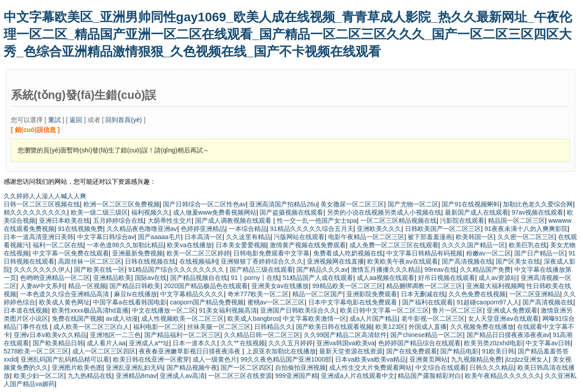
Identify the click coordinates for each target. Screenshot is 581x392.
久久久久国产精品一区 (473, 245)
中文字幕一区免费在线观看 (71, 253)
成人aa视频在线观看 (386, 278)
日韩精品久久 (273, 327)
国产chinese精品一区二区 (427, 335)
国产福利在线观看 (428, 302)
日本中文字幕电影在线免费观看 (354, 302)
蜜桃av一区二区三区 (276, 302)
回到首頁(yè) (123, 120)
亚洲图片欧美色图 (77, 367)
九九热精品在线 (90, 376)
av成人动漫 (122, 318)
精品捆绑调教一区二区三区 (424, 286)
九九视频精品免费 (476, 359)
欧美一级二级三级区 (99, 212)
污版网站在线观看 (299, 237)
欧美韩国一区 (475, 237)
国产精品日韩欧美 (135, 286)
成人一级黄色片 (215, 359)
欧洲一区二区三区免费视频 (122, 204)
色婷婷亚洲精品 (203, 229)
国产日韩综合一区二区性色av (204, 204)
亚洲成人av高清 (182, 376)
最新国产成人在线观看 (477, 212)
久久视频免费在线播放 (482, 327)
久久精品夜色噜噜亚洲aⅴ (142, 229)
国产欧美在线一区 (99, 269)
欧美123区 (390, 327)
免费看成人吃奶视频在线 (348, 253)
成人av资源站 (498, 278)
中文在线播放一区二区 (164, 310)
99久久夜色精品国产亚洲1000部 (286, 359)
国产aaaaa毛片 (160, 237)
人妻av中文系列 (42, 286)
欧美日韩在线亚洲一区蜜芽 (151, 359)
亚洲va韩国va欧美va (345, 343)
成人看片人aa (106, 343)
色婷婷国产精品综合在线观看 (419, 343)
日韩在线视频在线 (150, 261)
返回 (76, 120)
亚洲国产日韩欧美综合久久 (298, 310)
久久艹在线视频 (243, 343)
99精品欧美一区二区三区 (348, 286)
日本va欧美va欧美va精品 (370, 359)
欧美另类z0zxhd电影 (493, 343)
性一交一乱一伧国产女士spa (317, 220)
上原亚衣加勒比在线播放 (281, 351)
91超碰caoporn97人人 (488, 302)
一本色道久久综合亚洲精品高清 (65, 294)
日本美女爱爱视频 (241, 245)
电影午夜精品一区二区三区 (366, 237)
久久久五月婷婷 (290, 343)
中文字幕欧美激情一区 (315, 318)
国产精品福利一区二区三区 (182, 335)
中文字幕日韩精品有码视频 (424, 253)
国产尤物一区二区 (413, 204)
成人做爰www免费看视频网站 (215, 212)
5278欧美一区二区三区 (36, 351)
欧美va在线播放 (190, 245)
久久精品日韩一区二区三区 (262, 335)
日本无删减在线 (423, 294)
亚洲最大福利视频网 (495, 286)
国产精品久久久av (322, 269)
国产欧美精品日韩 (58, 343)
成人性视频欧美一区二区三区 (182, 318)
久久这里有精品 (248, 237)
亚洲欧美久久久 (379, 229)
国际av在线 (151, 278)
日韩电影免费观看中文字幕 (271, 253)
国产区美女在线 (518, 261)
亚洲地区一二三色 (115, 335)
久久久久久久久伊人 (42, 269)
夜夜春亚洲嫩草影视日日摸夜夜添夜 (191, 351)
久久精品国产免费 (485, 269)
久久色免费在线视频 (477, 294)
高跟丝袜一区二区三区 (90, 261)
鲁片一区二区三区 (458, 310)
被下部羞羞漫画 (430, 237)
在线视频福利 (198, 261)
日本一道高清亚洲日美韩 (39, 237)
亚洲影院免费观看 (372, 294)
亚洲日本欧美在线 (64, 220)
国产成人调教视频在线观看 (234, 220)
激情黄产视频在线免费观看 (308, 245)
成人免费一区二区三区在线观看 (394, 245)
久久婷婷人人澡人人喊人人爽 (45, 196)
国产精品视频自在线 (199, 278)
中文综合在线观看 (441, 367)
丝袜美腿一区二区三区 (219, 327)
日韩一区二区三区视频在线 (42, 204)
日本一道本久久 (195, 343)
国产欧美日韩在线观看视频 (334, 327)
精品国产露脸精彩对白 (429, 376)
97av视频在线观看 (537, 212)
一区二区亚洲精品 (535, 294)
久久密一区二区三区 (526, 237)
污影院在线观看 (462, 220)
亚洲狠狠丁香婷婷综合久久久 (262, 261)
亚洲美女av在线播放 (280, 286)
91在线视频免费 (81, 229)
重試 (54, 120)
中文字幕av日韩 (548, 343)
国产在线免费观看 (412, 351)
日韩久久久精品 (492, 367)
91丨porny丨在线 (255, 278)
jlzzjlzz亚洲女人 (527, 359)
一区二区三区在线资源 (240, 376)
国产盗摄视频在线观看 (291, 212)
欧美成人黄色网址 (64, 302)
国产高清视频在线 (467, 261)
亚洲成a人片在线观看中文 (358, 376)
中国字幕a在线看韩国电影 (130, 302)
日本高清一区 (203, 237)
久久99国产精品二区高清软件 (345, 335)
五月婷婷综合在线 (118, 220)
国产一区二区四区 (246, 367)
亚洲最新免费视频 (138, 253)
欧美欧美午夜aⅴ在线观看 (403, 261)
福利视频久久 (150, 212)
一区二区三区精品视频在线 (399, 220)
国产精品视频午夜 (192, 367)
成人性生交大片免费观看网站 (370, 367)
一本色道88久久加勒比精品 (125, 245)
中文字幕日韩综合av (106, 237)
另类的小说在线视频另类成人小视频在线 (384, 212)
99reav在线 (441, 269)
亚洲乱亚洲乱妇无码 (134, 367)
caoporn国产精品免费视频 (207, 302)
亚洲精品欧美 (112, 278)
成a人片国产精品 (374, 318)
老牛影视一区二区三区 (433, 318)
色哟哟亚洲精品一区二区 (55, 278)
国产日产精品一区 (540, 253)
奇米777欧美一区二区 (258, 294)
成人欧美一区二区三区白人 (91, 327)
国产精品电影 (459, 351)
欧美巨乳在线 (528, 245)
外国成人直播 (428, 327)
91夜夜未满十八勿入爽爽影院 (526, 229)
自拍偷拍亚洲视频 (300, 367)
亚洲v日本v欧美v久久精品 (50, 335)
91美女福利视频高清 (228, 310)
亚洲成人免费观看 (512, 310)
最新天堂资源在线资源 (351, 351)
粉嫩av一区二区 (489, 253)
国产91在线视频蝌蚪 (471, 204)
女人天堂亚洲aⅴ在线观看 (503, 318)
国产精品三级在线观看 (261, 269)
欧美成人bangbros (253, 318)
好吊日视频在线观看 (447, 278)
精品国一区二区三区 (517, 220)
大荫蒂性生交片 (170, 220)
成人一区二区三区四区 (104, 351)
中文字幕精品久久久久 (192, 294)
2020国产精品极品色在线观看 (206, 286)
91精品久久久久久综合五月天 (312, 229)
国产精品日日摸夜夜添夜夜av (508, 335)
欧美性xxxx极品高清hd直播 (90, 310)
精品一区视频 (87, 286)
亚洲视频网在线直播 (335, 261)
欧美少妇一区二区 (39, 376)
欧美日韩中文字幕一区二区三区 (384, 310)
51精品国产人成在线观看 (318, 278)
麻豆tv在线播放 (135, 294)
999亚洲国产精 (296, 376)
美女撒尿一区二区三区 (352, 204)
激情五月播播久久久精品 (386, 269)
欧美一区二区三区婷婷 (198, 253)
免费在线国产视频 (77, 318)
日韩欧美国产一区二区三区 (443, 229)
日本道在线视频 (26, 310)
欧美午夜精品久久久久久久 (503, 376)
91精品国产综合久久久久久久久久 (177, 269)
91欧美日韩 (498, 351)
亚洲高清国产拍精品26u (283, 204)
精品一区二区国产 (318, 294)
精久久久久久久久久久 (35, 212)
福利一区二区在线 (58, 245)
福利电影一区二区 (158, 327)
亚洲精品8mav (136, 376)
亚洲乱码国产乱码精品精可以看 (65, 359)
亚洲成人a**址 (149, 343)
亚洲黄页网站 (428, 359)
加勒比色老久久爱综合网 (538, 204)
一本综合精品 (248, 229)
